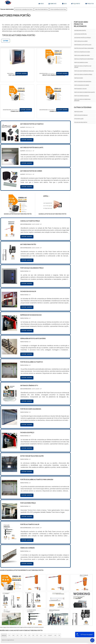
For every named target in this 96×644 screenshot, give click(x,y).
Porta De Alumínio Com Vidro (82, 55)
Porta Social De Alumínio (81, 41)
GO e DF (50, 601)
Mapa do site (75, 632)
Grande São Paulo (45, 616)
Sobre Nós (52, 4)
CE (45, 601)
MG (13, 601)
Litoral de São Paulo (57, 616)
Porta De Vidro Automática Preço (83, 74)
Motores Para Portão (80, 31)
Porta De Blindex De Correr (82, 85)
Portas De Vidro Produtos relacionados (81, 24)
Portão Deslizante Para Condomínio (84, 48)
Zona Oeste (22, 616)
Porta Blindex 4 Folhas (80, 89)
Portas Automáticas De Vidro (82, 52)
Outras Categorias (83, 107)
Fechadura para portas (81, 122)
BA (41, 601)
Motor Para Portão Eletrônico (41, 9)
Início (41, 4)
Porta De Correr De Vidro (81, 63)
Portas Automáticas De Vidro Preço (58, 9)
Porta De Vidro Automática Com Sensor (24, 9)
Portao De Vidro (79, 78)
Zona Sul (29, 616)
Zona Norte (14, 616)
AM (55, 601)
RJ (9, 601)
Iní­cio (52, 632)
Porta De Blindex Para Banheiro (83, 82)
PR (25, 601)
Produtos (67, 632)
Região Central (5, 616)
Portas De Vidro (79, 112)
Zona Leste (36, 616)
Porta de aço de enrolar (81, 115)
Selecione (4, 601)
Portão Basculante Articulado (83, 45)
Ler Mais (6, 41)
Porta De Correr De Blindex (82, 96)
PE (37, 601)
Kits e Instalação (79, 119)
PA (59, 601)
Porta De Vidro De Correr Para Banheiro (82, 100)
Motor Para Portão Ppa (80, 34)
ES (18, 601)
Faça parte (76, 4)
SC (29, 601)
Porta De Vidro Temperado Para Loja (84, 71)
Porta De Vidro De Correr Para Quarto (85, 92)
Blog (64, 4)
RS (33, 601)
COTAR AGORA (9, 79)
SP (21, 601)
